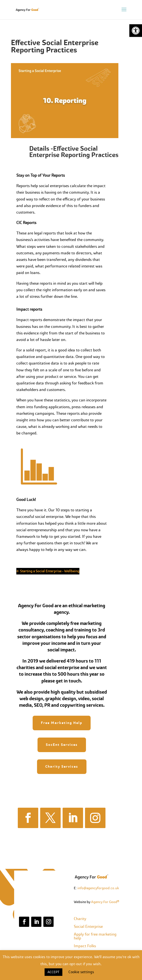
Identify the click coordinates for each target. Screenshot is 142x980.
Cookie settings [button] (81, 972)
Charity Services (62, 766)
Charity (80, 919)
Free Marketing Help (62, 723)
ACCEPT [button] (53, 972)
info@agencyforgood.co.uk (98, 888)
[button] (136, 31)
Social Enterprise (88, 926)
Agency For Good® (105, 902)
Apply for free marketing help (95, 936)
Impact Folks (85, 946)
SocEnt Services (62, 745)
